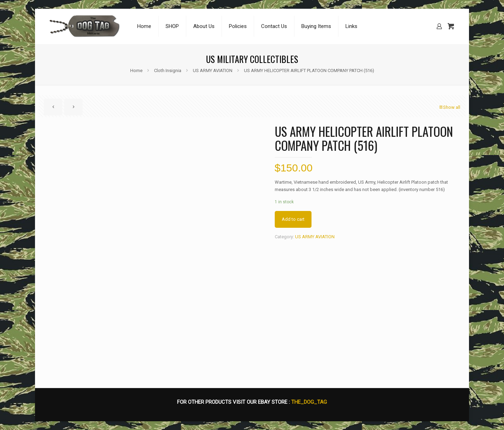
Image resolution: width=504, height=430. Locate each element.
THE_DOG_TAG (309, 402)
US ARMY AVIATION (213, 71)
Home (136, 71)
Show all (449, 107)
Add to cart (293, 219)
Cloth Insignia (168, 71)
